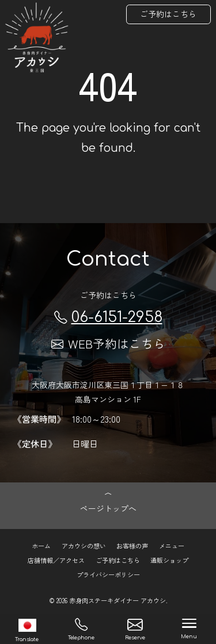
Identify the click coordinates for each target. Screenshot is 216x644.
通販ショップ (169, 560)
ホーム (41, 546)
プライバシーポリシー (108, 574)
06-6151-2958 (108, 317)
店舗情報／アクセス (56, 560)
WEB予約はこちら (108, 343)
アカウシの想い (84, 546)
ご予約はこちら (168, 14)
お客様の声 (132, 546)
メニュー (172, 546)
